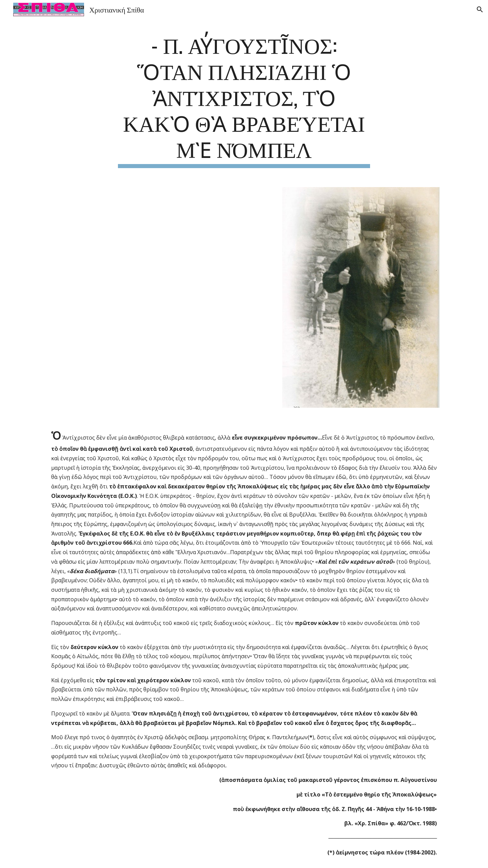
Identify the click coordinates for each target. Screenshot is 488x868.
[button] (480, 9)
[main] (244, 100)
